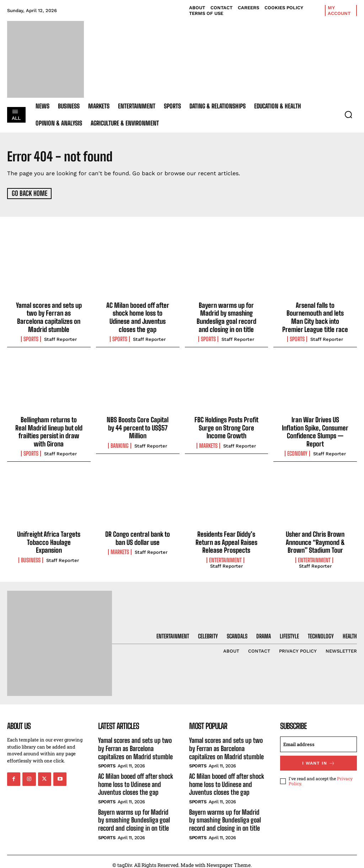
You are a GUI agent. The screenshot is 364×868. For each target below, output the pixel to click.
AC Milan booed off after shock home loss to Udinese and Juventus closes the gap (138, 317)
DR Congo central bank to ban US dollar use (138, 535)
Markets (208, 443)
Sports (31, 338)
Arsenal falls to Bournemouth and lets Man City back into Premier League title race (315, 317)
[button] (348, 114)
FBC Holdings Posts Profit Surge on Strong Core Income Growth (226, 426)
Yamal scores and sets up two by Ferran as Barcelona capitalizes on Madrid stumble (49, 317)
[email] (318, 740)
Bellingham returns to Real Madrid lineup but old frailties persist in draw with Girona (49, 430)
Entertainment (225, 556)
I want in (319, 759)
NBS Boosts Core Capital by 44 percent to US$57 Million (138, 426)
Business (31, 556)
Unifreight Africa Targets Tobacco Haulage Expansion (49, 539)
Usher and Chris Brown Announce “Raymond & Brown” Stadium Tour (315, 539)
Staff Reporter (60, 338)
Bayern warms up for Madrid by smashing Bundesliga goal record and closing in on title (226, 317)
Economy (297, 451)
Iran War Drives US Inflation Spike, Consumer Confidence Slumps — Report (315, 430)
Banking (120, 443)
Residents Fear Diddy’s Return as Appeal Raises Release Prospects (226, 539)
